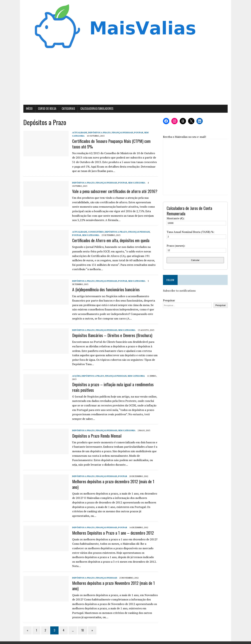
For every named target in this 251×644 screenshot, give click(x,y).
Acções (76, 376)
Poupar (138, 133)
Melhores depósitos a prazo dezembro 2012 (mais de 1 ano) (113, 484)
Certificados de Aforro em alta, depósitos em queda (110, 241)
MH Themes (65, 641)
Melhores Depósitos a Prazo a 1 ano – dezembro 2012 (112, 533)
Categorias (68, 109)
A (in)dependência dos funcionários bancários (105, 290)
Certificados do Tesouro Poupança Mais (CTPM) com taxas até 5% (111, 144)
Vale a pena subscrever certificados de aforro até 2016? (114, 191)
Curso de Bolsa (46, 109)
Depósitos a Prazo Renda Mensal (96, 436)
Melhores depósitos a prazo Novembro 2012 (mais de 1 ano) (113, 581)
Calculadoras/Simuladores (96, 109)
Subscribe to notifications (179, 291)
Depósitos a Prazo (99, 133)
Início (29, 109)
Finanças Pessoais (122, 133)
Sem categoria (136, 183)
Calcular (196, 260)
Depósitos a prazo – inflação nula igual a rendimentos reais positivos (112, 387)
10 (82, 626)
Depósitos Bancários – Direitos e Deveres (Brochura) (111, 336)
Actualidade (79, 133)
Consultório (95, 232)
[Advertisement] (125, 79)
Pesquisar (169, 300)
